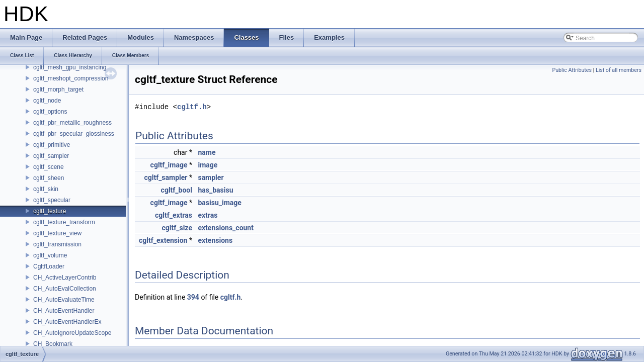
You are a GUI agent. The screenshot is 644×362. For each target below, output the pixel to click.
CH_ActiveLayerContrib (65, 278)
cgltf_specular (52, 200)
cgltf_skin (46, 189)
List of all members (619, 70)
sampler (211, 177)
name (207, 152)
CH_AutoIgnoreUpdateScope (72, 333)
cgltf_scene (49, 167)
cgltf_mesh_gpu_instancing (70, 67)
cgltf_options (50, 112)
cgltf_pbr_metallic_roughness (72, 123)
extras (208, 215)
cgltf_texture (50, 211)
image (208, 165)
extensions (215, 240)
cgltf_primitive (52, 145)
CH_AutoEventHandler (64, 311)
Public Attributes (572, 70)
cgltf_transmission (57, 244)
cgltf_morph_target (58, 89)
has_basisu (215, 190)
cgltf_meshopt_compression (71, 78)
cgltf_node (47, 101)
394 (193, 297)
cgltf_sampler (51, 156)
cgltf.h (192, 107)
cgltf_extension (163, 240)
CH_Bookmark (53, 344)
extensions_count (226, 228)
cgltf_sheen (49, 178)
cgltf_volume (50, 255)
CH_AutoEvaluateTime (64, 300)
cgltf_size (177, 228)
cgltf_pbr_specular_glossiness (74, 134)
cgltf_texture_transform (64, 222)
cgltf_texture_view (57, 233)
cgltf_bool (177, 190)
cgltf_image (169, 165)
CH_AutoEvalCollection (65, 289)
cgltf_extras (174, 215)
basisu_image (219, 203)
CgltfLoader (49, 266)
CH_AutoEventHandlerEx (67, 322)
